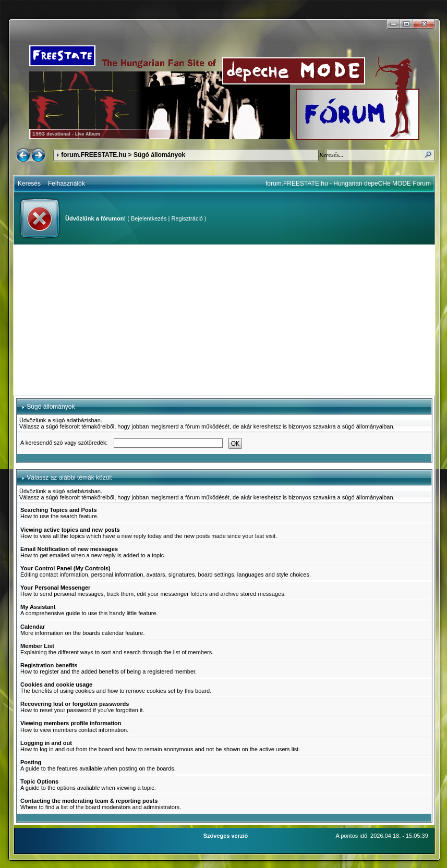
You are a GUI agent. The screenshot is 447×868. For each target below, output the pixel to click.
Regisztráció (187, 218)
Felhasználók (67, 184)
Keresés (29, 184)
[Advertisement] (225, 320)
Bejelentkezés (149, 218)
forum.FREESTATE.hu (94, 155)
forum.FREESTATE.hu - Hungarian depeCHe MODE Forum (348, 184)
